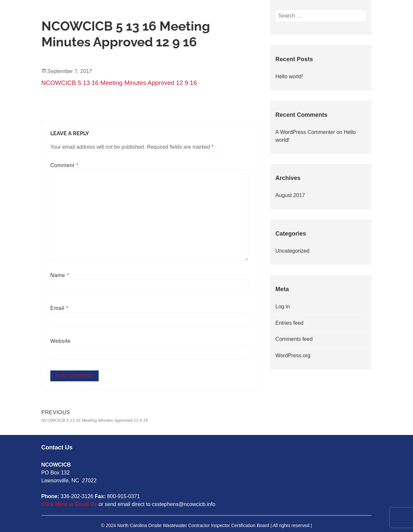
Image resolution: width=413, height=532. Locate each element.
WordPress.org (293, 355)
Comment (64, 165)
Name (60, 275)
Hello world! (289, 76)
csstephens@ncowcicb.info (184, 504)
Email (59, 308)
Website (61, 341)
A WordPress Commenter (305, 132)
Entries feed (290, 323)
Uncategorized (292, 251)
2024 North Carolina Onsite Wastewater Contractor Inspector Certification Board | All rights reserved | (209, 525)
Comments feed (294, 339)
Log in (283, 306)
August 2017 (290, 195)
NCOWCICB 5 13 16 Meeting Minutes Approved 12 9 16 (119, 83)
